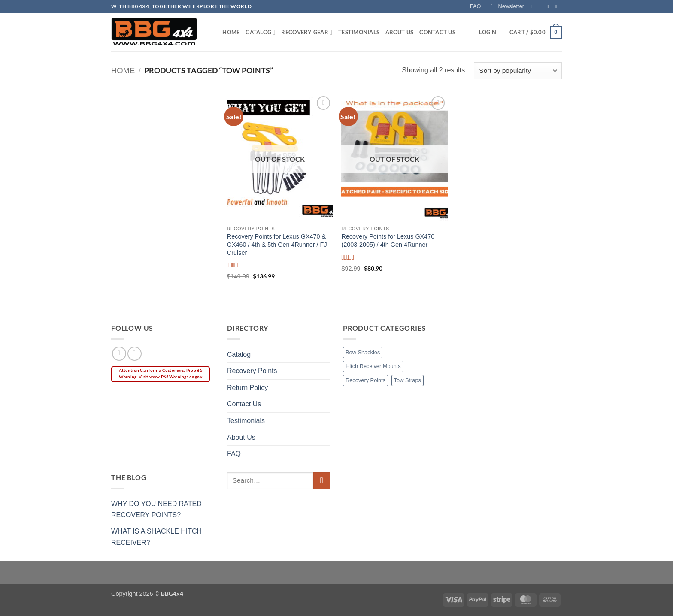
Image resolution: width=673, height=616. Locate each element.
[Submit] (322, 481)
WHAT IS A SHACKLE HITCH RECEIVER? (156, 537)
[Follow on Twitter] (549, 6)
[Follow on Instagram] (541, 6)
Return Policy (247, 388)
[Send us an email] (558, 6)
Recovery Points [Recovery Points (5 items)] (365, 380)
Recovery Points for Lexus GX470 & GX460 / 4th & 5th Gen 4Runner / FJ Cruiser (277, 244)
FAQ (476, 6)
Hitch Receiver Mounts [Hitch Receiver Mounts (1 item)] (373, 366)
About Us (399, 32)
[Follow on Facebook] (533, 6)
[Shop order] (518, 71)
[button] (507, 6)
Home (231, 32)
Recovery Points (252, 371)
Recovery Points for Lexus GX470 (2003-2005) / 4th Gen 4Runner (388, 240)
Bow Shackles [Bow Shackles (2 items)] (363, 352)
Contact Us (437, 32)
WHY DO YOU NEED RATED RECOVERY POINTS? (156, 509)
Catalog (260, 32)
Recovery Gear (307, 32)
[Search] (213, 32)
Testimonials (359, 32)
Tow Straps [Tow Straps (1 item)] (408, 380)
